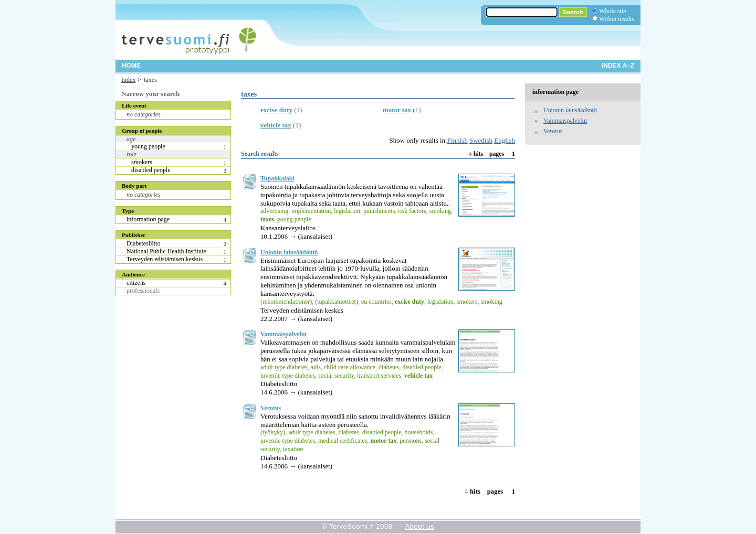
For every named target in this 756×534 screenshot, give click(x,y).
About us (420, 526)
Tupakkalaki (277, 178)
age (131, 139)
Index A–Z (618, 66)
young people (148, 146)
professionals (143, 291)
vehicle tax (276, 125)
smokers (142, 162)
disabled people (151, 170)
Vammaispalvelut (284, 334)
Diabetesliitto (143, 243)
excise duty (276, 110)
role (132, 154)
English (505, 140)
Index (128, 80)
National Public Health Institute (166, 251)
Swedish (481, 140)
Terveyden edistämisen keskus (165, 259)
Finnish (458, 140)
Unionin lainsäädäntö (289, 252)
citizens (136, 283)
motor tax (397, 110)
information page (148, 219)
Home (131, 66)
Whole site (612, 11)
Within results (617, 19)
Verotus (271, 408)
